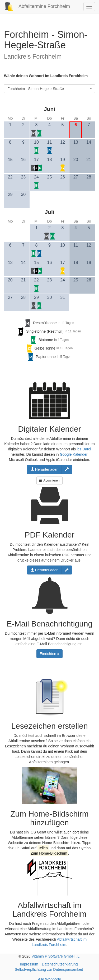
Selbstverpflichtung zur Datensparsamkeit (49, 969)
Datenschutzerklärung (60, 964)
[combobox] (49, 89)
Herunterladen (44, 469)
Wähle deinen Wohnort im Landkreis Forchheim (46, 76)
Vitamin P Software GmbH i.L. (56, 956)
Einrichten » (50, 654)
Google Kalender (73, 454)
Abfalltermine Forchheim (35, 6)
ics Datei (84, 449)
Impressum (29, 964)
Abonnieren (49, 480)
